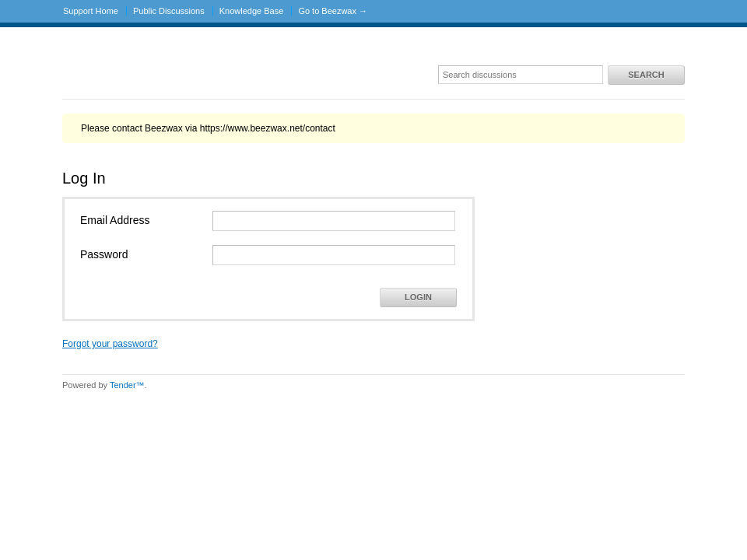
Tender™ (127, 385)
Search (646, 75)
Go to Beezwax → (333, 11)
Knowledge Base (252, 11)
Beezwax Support (132, 68)
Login (418, 297)
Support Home (91, 11)
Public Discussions (169, 11)
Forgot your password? (110, 344)
